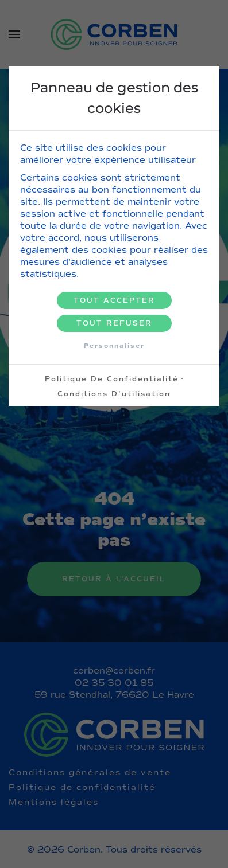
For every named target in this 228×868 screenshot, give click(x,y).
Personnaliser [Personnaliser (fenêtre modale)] (114, 346)
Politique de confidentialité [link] (112, 379)
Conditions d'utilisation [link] (114, 394)
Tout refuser (114, 323)
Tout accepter (114, 300)
